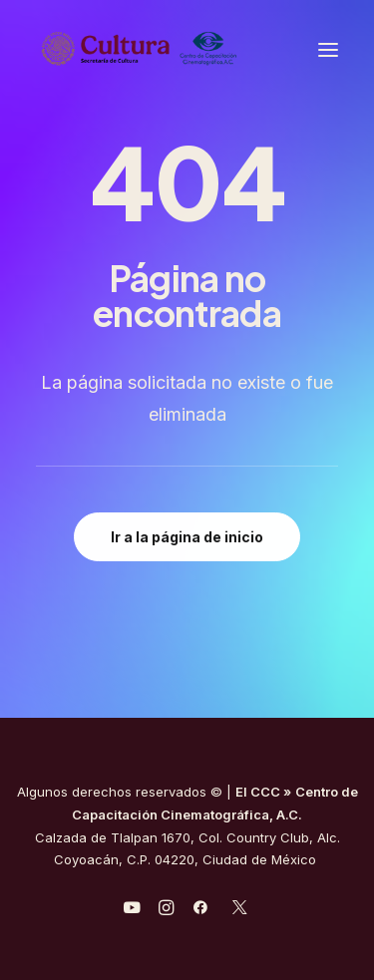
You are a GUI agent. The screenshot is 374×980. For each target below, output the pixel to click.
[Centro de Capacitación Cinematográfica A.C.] (187, 49)
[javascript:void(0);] (166, 910)
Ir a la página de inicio (187, 537)
